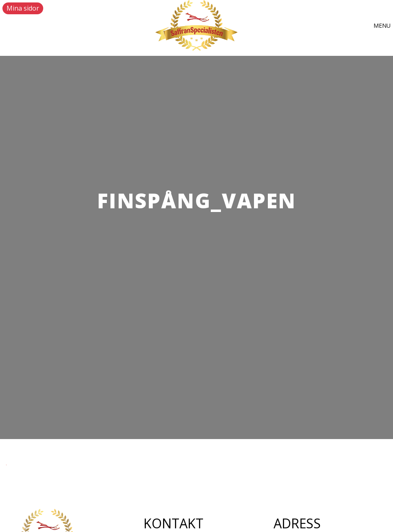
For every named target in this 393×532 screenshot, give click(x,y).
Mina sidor (23, 8)
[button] (382, 26)
